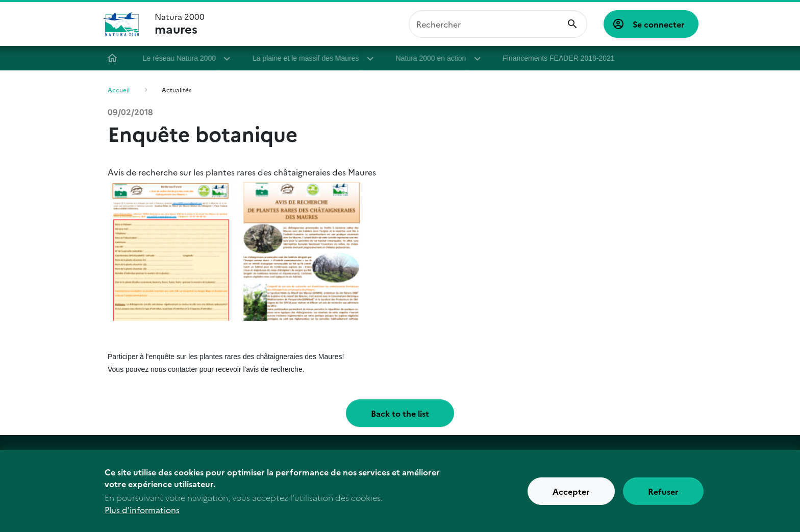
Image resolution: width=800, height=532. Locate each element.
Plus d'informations (142, 515)
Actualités (177, 90)
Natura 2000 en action (435, 58)
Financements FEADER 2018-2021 (562, 58)
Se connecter (659, 24)
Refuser (663, 496)
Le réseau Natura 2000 (183, 58)
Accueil (116, 58)
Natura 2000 (180, 24)
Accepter (571, 496)
